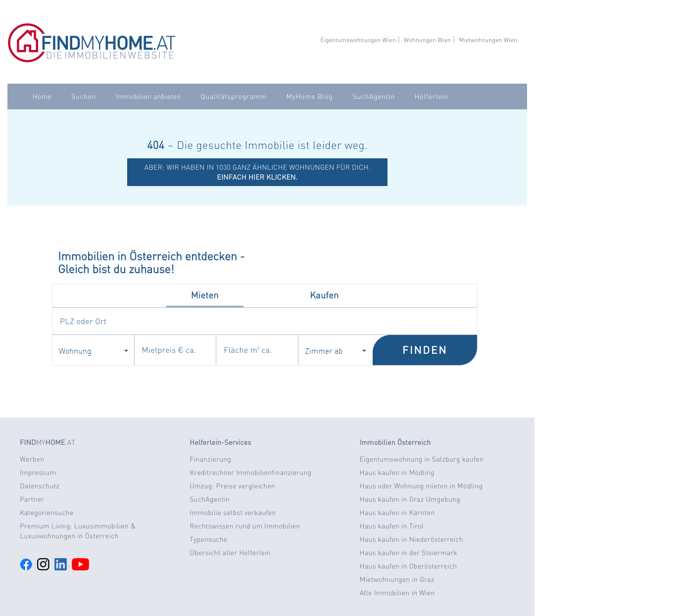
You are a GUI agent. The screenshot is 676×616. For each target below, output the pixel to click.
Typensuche (208, 539)
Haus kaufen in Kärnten (397, 513)
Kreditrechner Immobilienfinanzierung (250, 473)
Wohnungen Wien (427, 40)
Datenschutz (40, 486)
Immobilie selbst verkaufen (233, 513)
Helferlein (432, 96)
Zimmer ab (336, 350)
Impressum (38, 473)
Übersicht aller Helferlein (230, 553)
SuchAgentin (373, 96)
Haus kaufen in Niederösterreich (411, 539)
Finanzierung (210, 459)
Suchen (84, 96)
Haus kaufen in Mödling (397, 473)
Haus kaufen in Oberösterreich (409, 566)
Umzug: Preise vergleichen (232, 486)
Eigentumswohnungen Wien (358, 40)
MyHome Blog (309, 96)
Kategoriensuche (47, 513)
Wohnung (94, 350)
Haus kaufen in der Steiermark (409, 553)
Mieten (205, 295)
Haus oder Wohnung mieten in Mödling (421, 486)
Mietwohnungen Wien (488, 40)
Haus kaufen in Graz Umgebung (410, 499)
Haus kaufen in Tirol (392, 526)
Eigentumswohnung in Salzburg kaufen (422, 459)
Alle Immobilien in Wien (397, 593)
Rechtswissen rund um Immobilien (245, 526)
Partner (32, 499)
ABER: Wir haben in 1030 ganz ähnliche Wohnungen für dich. (258, 172)
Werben (32, 459)
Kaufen (324, 295)
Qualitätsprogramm (234, 96)
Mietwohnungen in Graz (397, 579)
